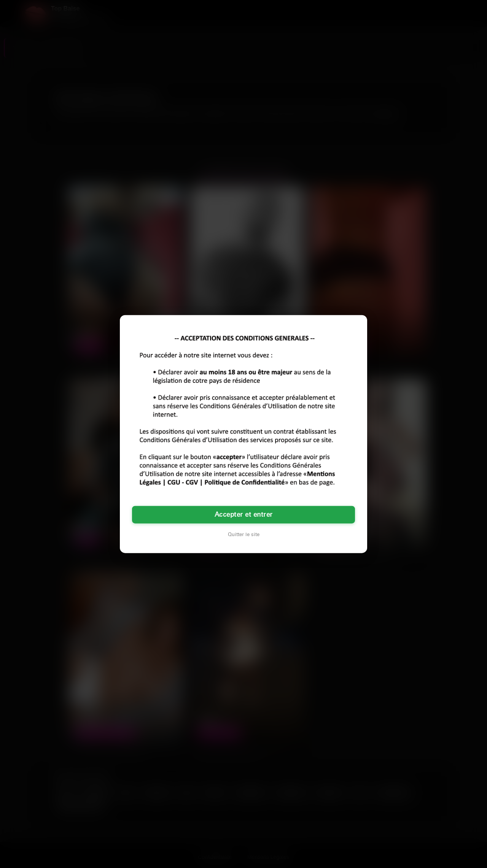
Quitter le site (244, 535)
